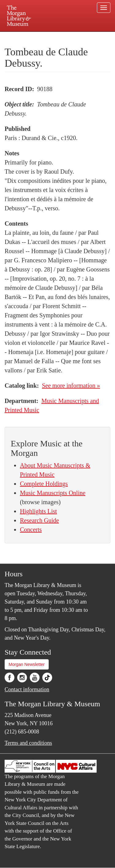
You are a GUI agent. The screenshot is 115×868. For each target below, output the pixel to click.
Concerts (31, 530)
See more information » (71, 386)
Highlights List (38, 511)
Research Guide (39, 520)
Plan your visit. (16, 36)
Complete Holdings (44, 484)
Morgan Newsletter (27, 664)
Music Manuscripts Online (53, 493)
